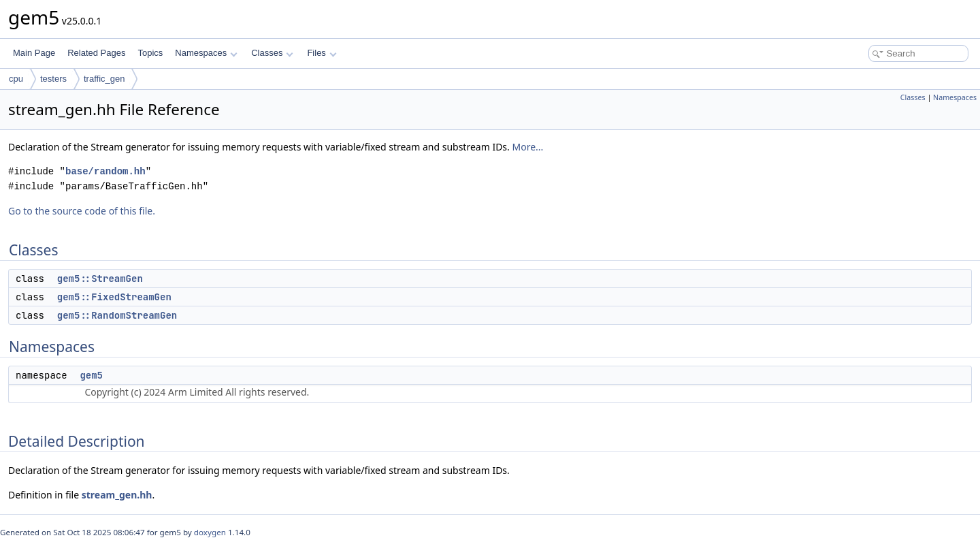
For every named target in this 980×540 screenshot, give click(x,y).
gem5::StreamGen (100, 279)
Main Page (34, 53)
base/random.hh (105, 171)
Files (322, 53)
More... (527, 147)
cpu (16, 79)
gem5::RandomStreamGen (117, 315)
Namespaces (206, 53)
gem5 (91, 375)
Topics (150, 53)
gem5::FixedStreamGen (114, 297)
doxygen (210, 532)
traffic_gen (104, 79)
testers (53, 79)
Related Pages (96, 53)
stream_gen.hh (117, 495)
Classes (272, 53)
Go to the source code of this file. (82, 211)
